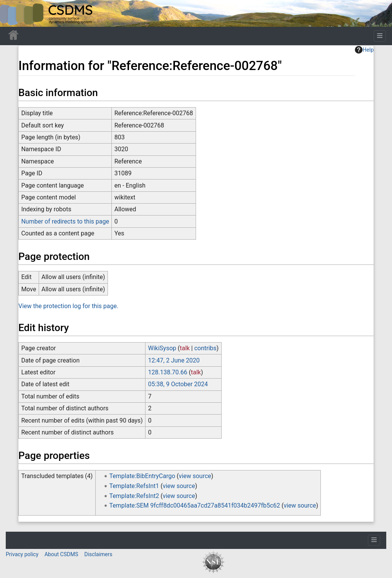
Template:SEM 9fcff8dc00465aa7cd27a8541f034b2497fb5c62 (195, 505)
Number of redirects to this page (65, 221)
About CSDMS (61, 554)
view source (195, 476)
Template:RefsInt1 (134, 486)
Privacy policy (22, 554)
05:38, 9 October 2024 (178, 384)
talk (185, 348)
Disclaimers (98, 554)
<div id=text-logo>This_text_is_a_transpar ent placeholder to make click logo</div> (12, 13)
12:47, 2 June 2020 (174, 360)
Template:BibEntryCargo (142, 476)
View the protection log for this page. (68, 306)
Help (364, 50)
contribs (205, 348)
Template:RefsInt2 (134, 496)
